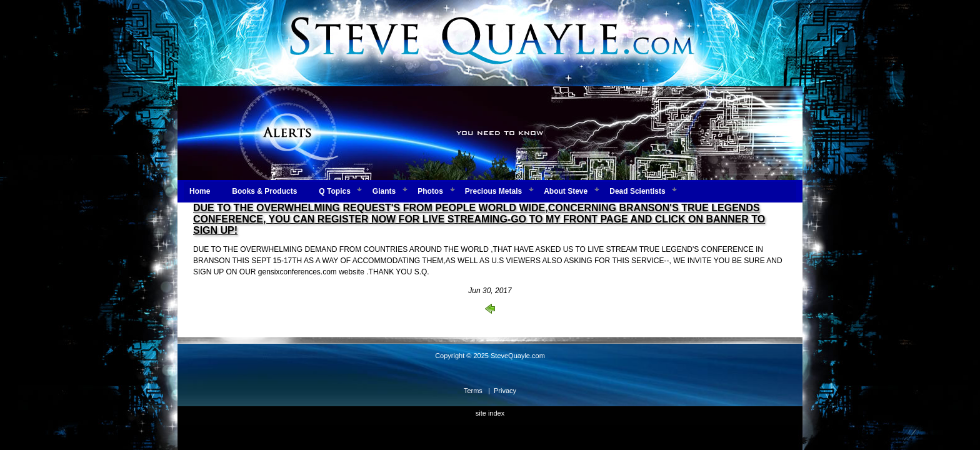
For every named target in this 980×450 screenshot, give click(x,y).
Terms (473, 391)
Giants (384, 191)
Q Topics (334, 191)
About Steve (566, 191)
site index (490, 413)
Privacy (505, 391)
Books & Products (264, 191)
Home (200, 191)
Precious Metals (493, 191)
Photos (430, 191)
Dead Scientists (637, 191)
